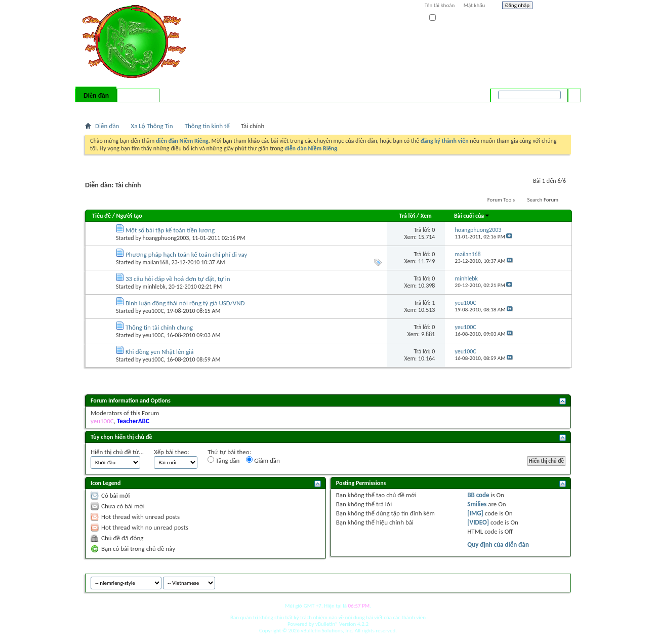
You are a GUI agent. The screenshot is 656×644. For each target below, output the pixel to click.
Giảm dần (263, 460)
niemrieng (514, 581)
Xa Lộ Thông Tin (152, 126)
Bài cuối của (472, 216)
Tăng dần (223, 460)
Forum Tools (501, 200)
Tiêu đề (101, 216)
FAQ (117, 109)
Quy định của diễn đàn (498, 545)
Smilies (477, 504)
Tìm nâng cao (554, 108)
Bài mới (97, 109)
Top (561, 581)
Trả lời (407, 216)
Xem (426, 216)
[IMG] (475, 513)
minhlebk (154, 287)
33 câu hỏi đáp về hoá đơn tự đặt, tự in (178, 279)
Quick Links (217, 109)
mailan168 (156, 262)
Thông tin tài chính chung (159, 327)
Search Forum (543, 200)
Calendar (139, 109)
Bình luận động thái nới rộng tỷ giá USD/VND (185, 303)
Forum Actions (174, 109)
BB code (478, 495)
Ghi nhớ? (444, 18)
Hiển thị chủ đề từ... (117, 452)
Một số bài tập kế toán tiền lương (170, 230)
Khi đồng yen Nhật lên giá (160, 352)
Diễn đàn (96, 96)
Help (554, 7)
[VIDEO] (478, 522)
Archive (542, 581)
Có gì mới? (138, 96)
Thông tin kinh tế (207, 126)
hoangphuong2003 (166, 238)
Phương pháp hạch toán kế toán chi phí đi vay (186, 254)
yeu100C (153, 311)
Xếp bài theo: (172, 452)
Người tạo (129, 216)
